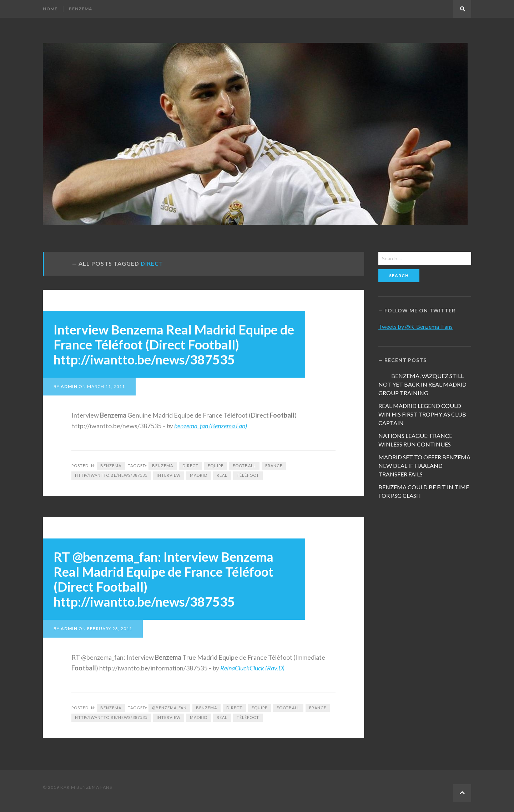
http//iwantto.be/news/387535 (111, 475)
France (274, 466)
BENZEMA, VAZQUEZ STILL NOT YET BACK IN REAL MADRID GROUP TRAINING (422, 384)
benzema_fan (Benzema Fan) (211, 426)
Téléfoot (248, 475)
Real (222, 475)
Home (50, 9)
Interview (169, 475)
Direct (190, 466)
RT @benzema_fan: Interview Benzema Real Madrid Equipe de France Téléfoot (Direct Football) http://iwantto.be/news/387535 (163, 579)
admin (69, 386)
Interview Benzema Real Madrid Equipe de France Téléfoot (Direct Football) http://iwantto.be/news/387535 (174, 344)
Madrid (199, 475)
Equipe (216, 466)
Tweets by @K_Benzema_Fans (415, 326)
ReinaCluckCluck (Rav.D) (252, 668)
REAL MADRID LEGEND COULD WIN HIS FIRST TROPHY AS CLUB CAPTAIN (422, 414)
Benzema (81, 9)
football (244, 466)
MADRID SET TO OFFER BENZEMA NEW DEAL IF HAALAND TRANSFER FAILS (424, 466)
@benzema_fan (169, 708)
